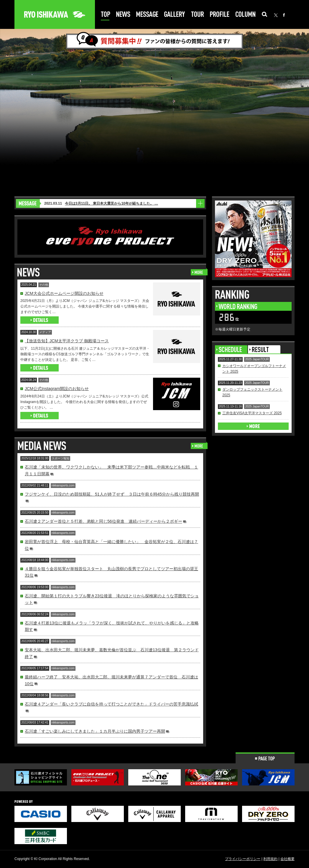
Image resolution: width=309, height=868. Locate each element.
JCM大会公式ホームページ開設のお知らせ (64, 293)
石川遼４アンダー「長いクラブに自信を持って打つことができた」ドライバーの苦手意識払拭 (111, 704)
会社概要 (287, 859)
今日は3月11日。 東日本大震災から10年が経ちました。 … (111, 203)
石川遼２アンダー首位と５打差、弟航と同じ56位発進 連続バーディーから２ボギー (103, 521)
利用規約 (270, 859)
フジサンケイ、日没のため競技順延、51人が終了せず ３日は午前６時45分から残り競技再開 (112, 494)
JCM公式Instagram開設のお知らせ (57, 389)
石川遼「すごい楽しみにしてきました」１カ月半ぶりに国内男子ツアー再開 (95, 731)
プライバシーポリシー (243, 859)
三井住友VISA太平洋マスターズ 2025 (252, 413)
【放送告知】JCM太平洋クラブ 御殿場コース (67, 341)
